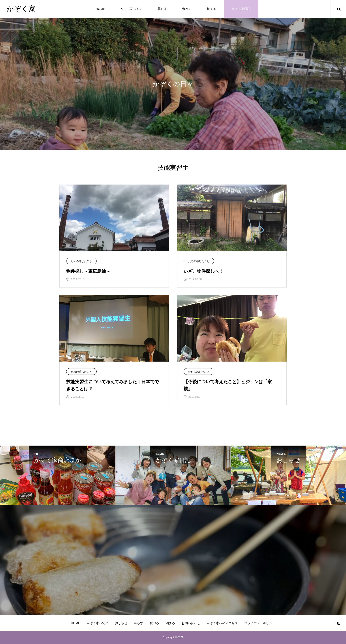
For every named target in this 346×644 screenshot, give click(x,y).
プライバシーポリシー (260, 623)
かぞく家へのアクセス (222, 623)
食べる (187, 9)
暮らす (162, 9)
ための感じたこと (81, 261)
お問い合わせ (191, 623)
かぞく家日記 (241, 9)
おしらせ (121, 623)
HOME (100, 9)
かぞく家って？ (131, 9)
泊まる (212, 9)
